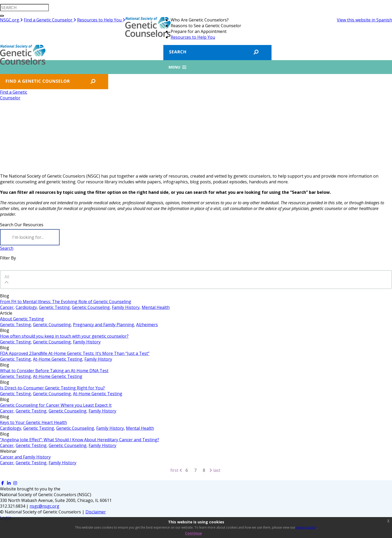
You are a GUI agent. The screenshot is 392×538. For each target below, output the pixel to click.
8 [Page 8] (204, 470)
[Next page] (211, 470)
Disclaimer (96, 512)
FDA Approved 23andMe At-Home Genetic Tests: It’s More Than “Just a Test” (75, 353)
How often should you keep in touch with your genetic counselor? (64, 336)
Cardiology (26, 307)
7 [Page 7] (195, 470)
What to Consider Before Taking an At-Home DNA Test (54, 371)
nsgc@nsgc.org (44, 506)
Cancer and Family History (25, 457)
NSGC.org (11, 20)
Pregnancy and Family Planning (103, 325)
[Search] (30, 237)
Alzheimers (147, 325)
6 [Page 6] (187, 470)
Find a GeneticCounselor (14, 95)
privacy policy (306, 527)
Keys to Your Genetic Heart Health (33, 422)
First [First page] (174, 470)
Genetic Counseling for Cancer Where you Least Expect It (56, 405)
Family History (126, 307)
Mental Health (156, 307)
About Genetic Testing (22, 319)
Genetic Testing (54, 307)
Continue (194, 533)
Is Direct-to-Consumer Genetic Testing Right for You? (52, 388)
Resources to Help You (101, 20)
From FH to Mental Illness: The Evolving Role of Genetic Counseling (66, 302)
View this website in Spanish (364, 20)
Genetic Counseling (91, 307)
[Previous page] (181, 470)
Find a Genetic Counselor (50, 20)
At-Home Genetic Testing (58, 359)
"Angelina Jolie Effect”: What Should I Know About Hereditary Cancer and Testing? (80, 440)
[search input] (24, 8)
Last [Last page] (217, 470)
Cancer (7, 307)
